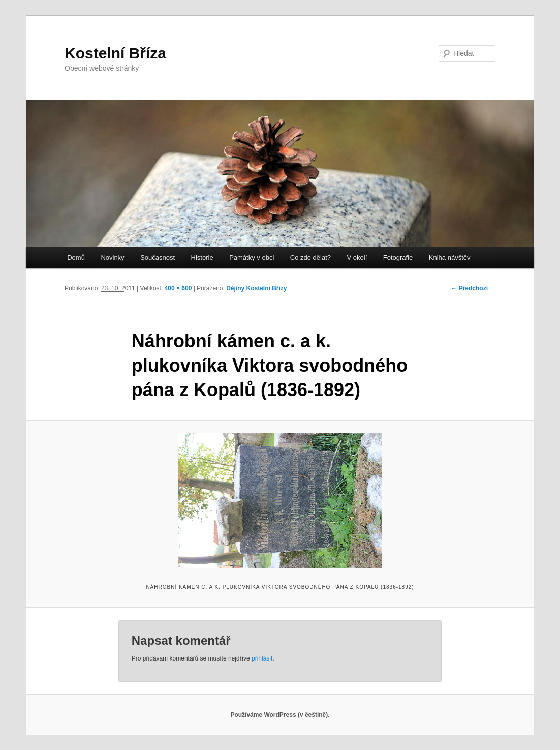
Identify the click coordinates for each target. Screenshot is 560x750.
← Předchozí (469, 288)
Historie (202, 258)
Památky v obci (252, 258)
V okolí (357, 258)
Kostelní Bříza (115, 53)
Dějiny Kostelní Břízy (256, 288)
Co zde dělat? (310, 258)
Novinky (112, 258)
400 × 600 (178, 288)
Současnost (158, 258)
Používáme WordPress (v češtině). (280, 715)
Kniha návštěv (450, 258)
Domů (76, 258)
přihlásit (262, 658)
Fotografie (398, 258)
